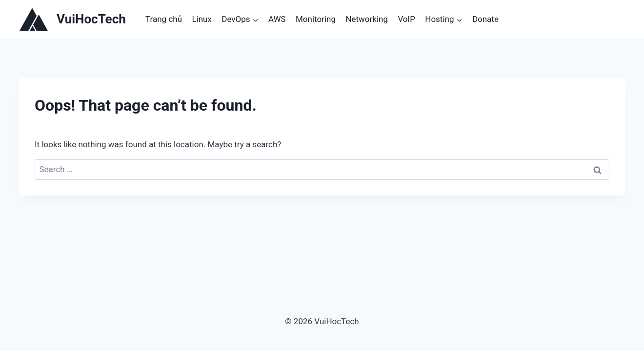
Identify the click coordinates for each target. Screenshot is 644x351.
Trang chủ (164, 19)
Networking (367, 19)
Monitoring (316, 19)
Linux (201, 19)
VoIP (406, 19)
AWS (277, 19)
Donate (485, 19)
